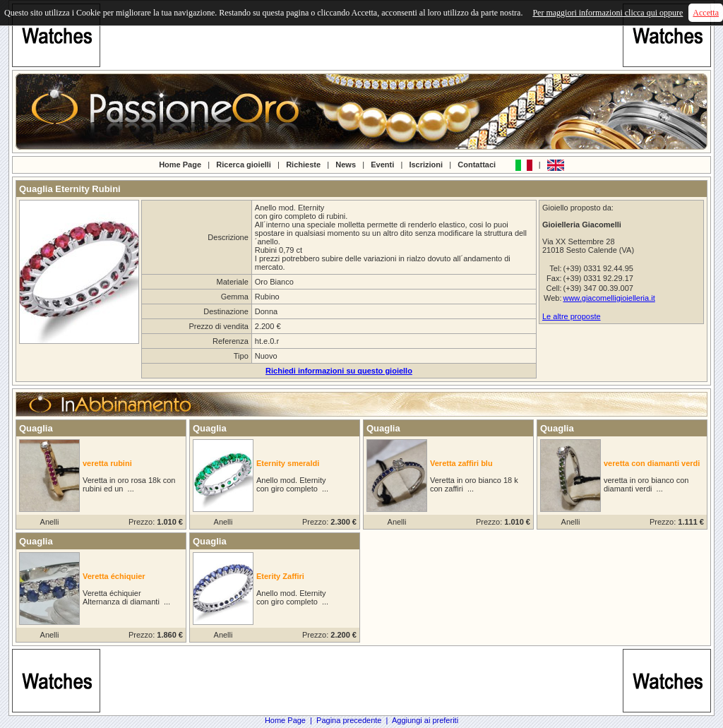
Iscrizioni (426, 164)
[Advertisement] (361, 35)
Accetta (706, 13)
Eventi (382, 164)
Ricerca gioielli (244, 164)
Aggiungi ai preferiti (425, 720)
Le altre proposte (572, 316)
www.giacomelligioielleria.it (609, 298)
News (346, 164)
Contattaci (477, 164)
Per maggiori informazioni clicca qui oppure (608, 13)
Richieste (303, 164)
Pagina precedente (349, 720)
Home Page (180, 164)
